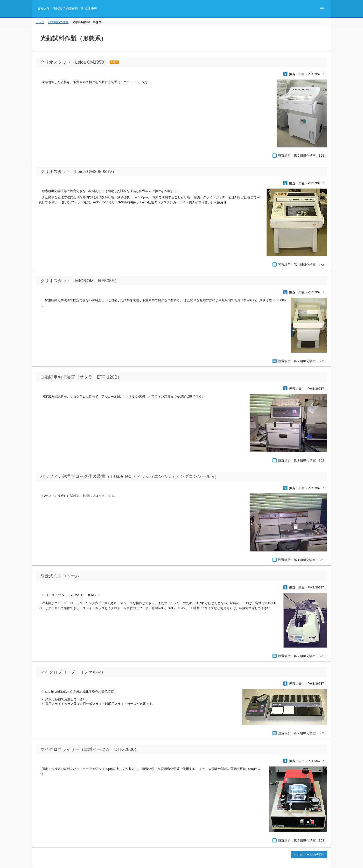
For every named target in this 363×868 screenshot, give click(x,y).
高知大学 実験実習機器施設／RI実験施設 (67, 9)
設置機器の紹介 (58, 22)
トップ (40, 22)
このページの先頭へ (311, 855)
